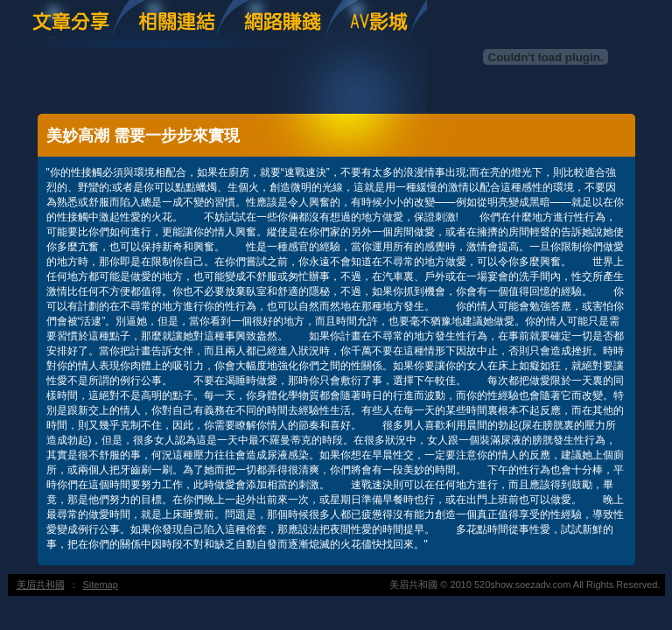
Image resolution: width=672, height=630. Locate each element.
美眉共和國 (41, 584)
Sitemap (101, 584)
